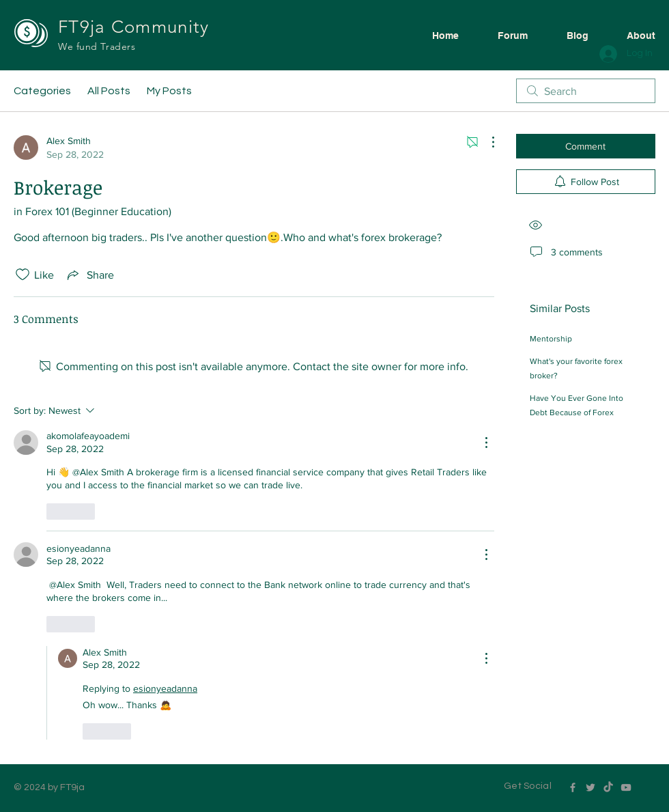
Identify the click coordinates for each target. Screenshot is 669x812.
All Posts (109, 91)
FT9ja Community (137, 27)
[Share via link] (89, 275)
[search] (586, 91)
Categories (42, 91)
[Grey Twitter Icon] (590, 787)
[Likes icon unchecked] (23, 275)
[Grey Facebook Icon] (573, 787)
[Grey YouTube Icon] (626, 787)
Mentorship (551, 339)
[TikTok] (608, 787)
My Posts (169, 91)
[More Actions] (486, 142)
